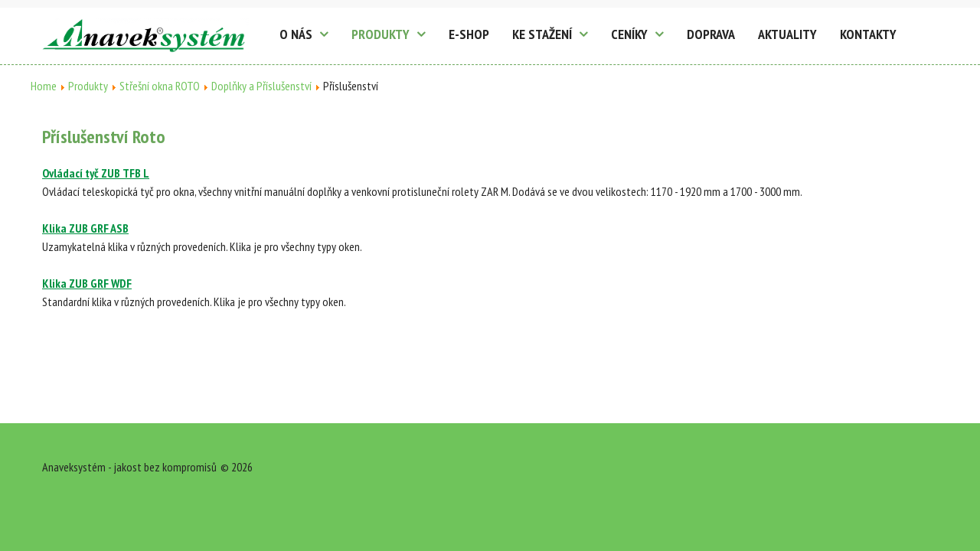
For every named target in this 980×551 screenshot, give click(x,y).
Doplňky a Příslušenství (261, 86)
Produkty (88, 86)
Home (44, 86)
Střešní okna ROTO (160, 86)
